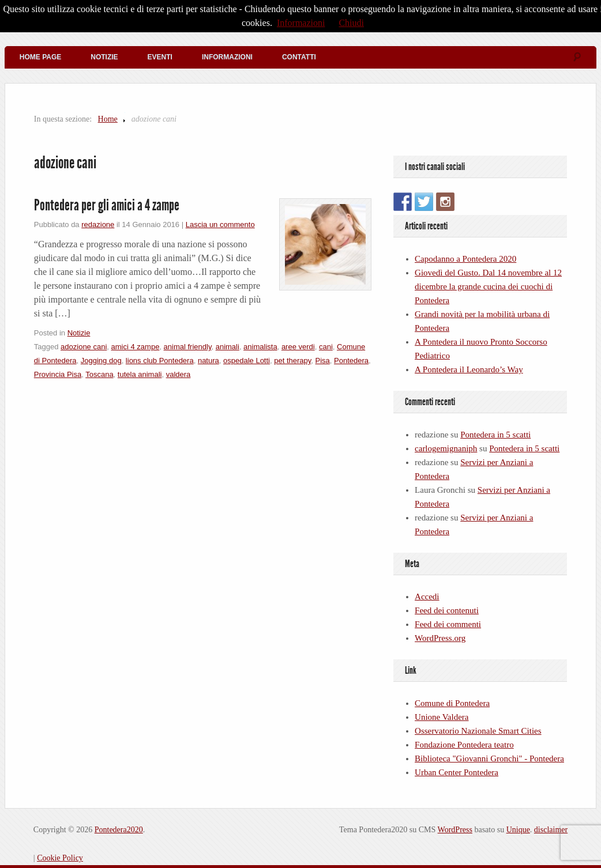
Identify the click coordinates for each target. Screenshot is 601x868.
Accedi (427, 597)
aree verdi (298, 347)
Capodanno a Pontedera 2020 (465, 259)
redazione (98, 224)
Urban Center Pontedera (457, 772)
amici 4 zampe (136, 347)
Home (108, 119)
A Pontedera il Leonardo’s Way (469, 369)
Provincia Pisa (58, 374)
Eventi (160, 57)
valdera (179, 374)
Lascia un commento (220, 224)
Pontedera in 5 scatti (495, 435)
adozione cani (84, 347)
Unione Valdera (442, 717)
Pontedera (351, 361)
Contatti (299, 57)
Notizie (104, 57)
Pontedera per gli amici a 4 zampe (107, 205)
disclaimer (551, 830)
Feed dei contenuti (447, 610)
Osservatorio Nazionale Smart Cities (478, 731)
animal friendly (188, 347)
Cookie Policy (60, 858)
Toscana (99, 374)
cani (326, 347)
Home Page (40, 57)
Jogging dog (101, 361)
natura (209, 361)
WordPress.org (440, 638)
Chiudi (351, 23)
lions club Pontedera (160, 361)
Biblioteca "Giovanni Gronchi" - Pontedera (489, 758)
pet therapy (292, 361)
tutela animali (140, 374)
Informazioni (227, 57)
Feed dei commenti (448, 624)
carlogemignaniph (446, 448)
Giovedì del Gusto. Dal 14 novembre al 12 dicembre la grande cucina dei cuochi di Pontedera (488, 286)
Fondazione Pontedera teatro (464, 745)
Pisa (323, 361)
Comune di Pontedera (452, 703)
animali (228, 347)
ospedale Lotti (247, 361)
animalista (260, 347)
